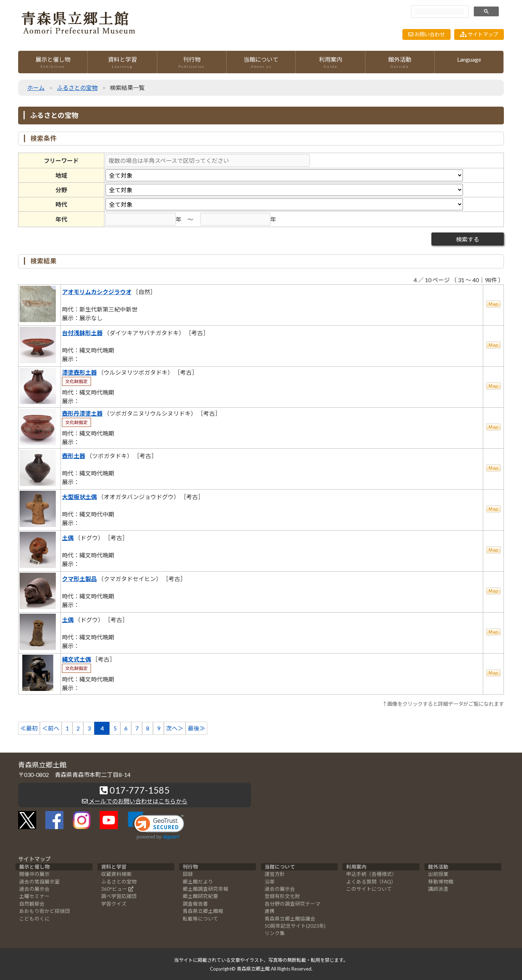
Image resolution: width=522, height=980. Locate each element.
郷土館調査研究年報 (206, 889)
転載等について (200, 919)
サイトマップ (479, 34)
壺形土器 (74, 456)
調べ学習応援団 (119, 896)
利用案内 (330, 63)
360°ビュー (114, 889)
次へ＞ (175, 728)
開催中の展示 (34, 874)
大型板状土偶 (79, 497)
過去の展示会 (34, 889)
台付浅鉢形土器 (82, 333)
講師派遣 (438, 889)
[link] (156, 826)
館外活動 (400, 63)
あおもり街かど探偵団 (45, 911)
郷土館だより (198, 882)
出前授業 (438, 874)
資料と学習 (122, 63)
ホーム (36, 88)
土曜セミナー (34, 896)
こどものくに (34, 919)
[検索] (439, 12)
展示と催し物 (53, 63)
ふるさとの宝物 (77, 88)
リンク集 (275, 933)
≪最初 (29, 728)
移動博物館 (441, 882)
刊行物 (192, 63)
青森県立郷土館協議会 (290, 919)
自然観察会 (32, 904)
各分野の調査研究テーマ (293, 904)
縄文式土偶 (76, 659)
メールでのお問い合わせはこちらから (135, 801)
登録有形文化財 (282, 896)
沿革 (270, 882)
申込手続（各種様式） (372, 874)
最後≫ (196, 728)
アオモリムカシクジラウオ (97, 292)
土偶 (68, 538)
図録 (188, 874)
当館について (261, 63)
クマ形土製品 (79, 579)
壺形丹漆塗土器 (82, 413)
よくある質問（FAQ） (371, 882)
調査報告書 (195, 904)
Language (469, 59)
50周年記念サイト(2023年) (295, 926)
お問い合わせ (426, 34)
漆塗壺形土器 (79, 372)
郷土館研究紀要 (200, 896)
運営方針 (275, 874)
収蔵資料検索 (116, 874)
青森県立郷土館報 (203, 911)
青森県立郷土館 (253, 969)
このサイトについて (369, 889)
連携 (270, 911)
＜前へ (51, 728)
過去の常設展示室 (40, 882)
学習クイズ (114, 904)
